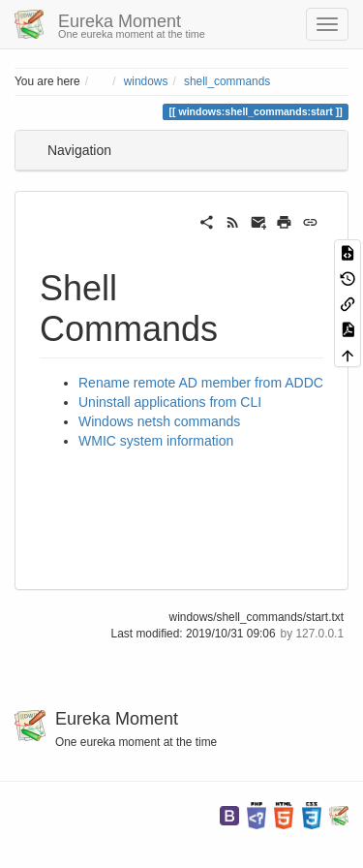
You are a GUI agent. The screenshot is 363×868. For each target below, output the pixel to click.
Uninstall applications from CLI (170, 402)
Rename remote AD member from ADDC (201, 383)
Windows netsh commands (159, 421)
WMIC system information (156, 441)
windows (146, 81)
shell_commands (227, 81)
